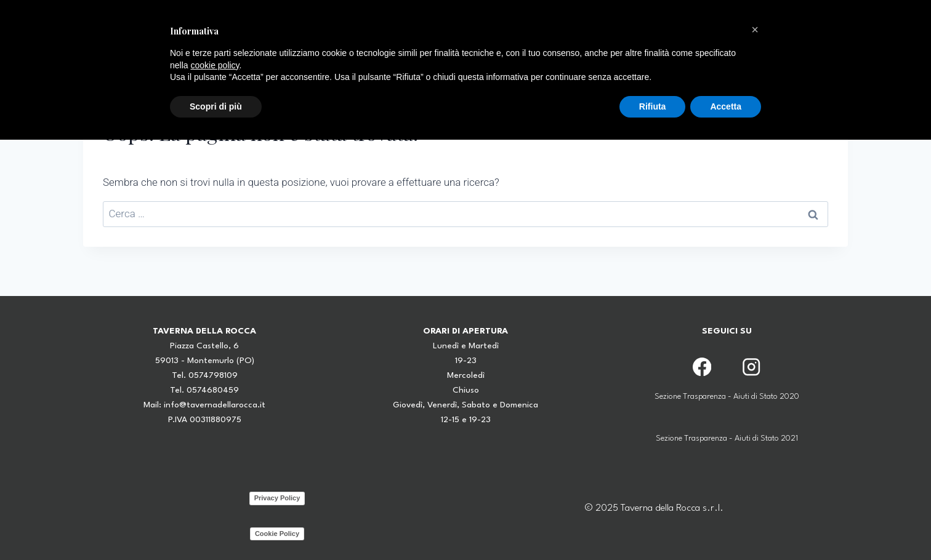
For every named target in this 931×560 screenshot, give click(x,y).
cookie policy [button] (215, 65)
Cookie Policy (277, 534)
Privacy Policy (277, 498)
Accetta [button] (726, 106)
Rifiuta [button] (653, 106)
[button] (755, 30)
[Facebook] (702, 366)
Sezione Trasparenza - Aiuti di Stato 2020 (727, 397)
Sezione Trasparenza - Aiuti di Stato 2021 (727, 438)
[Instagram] (751, 366)
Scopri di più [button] (216, 106)
